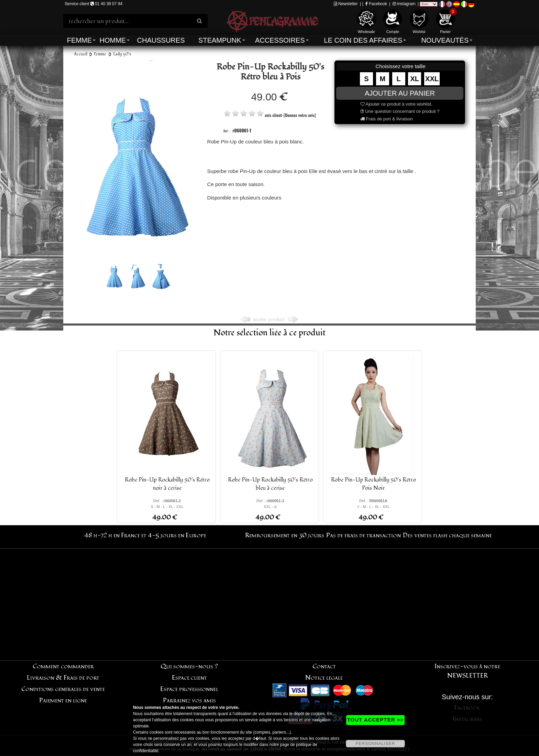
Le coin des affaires (363, 40)
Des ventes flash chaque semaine (447, 535)
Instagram (404, 4)
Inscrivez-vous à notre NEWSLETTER (467, 671)
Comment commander (63, 666)
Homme (113, 40)
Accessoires (280, 40)
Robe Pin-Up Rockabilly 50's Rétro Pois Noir (373, 484)
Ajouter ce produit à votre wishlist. (396, 104)
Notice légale (324, 678)
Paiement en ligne (63, 700)
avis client (273, 115)
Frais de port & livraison (387, 119)
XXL (432, 79)
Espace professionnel (189, 689)
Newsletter (346, 4)
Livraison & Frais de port (63, 678)
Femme (79, 40)
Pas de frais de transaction (364, 535)
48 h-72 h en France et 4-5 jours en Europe (145, 535)
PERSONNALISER (375, 744)
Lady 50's (122, 54)
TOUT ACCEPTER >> (375, 720)
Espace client (189, 678)
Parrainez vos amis (189, 700)
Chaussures (161, 40)
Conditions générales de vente (63, 689)
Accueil (81, 54)
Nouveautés (445, 40)
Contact (324, 666)
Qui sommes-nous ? (189, 666)
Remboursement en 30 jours (285, 535)
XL (415, 79)
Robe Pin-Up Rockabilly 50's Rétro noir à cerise (167, 484)
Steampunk (220, 40)
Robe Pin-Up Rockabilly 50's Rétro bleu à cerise (270, 484)
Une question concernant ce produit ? (400, 111)
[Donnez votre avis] (300, 115)
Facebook (376, 4)
